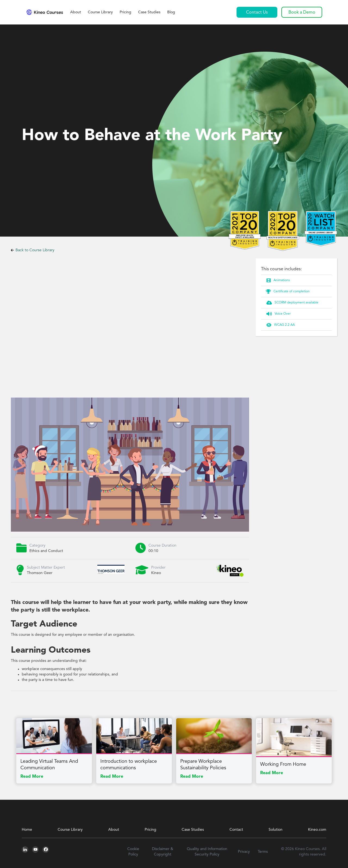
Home (27, 830)
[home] (45, 12)
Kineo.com (317, 830)
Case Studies (149, 12)
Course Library (100, 12)
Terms (263, 852)
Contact (236, 830)
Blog (171, 12)
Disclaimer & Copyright (163, 852)
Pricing (125, 12)
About (76, 12)
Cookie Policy (133, 852)
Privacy (244, 852)
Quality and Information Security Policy (207, 852)
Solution (276, 830)
